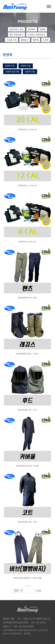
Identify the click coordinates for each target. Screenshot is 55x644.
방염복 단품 (30, 72)
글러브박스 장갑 (16, 29)
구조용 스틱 (12, 40)
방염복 (43, 29)
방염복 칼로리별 (12, 72)
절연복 (36, 40)
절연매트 (32, 29)
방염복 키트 (10, 66)
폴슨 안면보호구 (16, 35)
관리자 (27, 633)
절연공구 (25, 40)
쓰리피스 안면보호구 (37, 35)
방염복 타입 (26, 66)
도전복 (46, 40)
